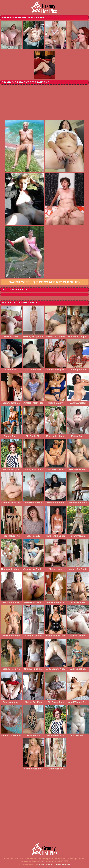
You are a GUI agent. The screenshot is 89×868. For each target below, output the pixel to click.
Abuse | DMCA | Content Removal (54, 864)
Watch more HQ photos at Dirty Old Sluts (44, 282)
